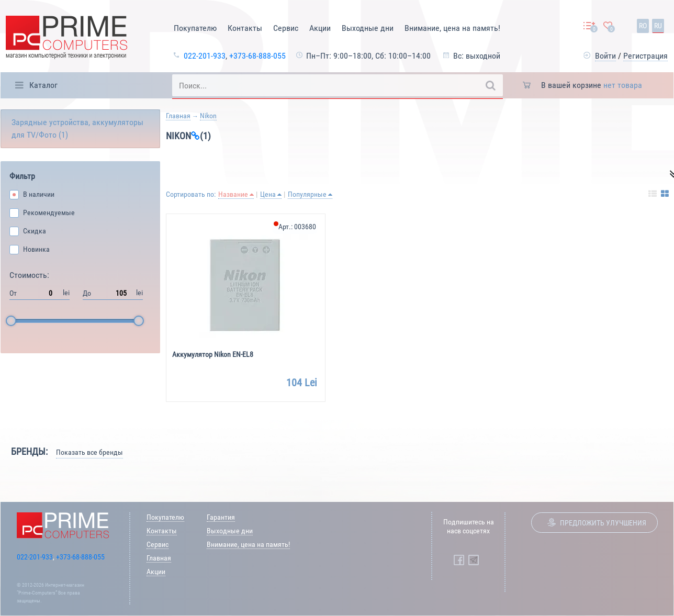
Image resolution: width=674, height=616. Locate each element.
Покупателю (195, 28)
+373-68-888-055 (257, 56)
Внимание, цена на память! (452, 28)
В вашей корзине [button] (592, 85)
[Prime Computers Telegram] (474, 560)
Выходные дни (368, 28)
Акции (320, 28)
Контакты (245, 28)
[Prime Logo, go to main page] (66, 39)
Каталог (43, 85)
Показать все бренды (89, 452)
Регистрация (645, 56)
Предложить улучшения (603, 523)
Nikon (208, 116)
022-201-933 (205, 56)
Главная (178, 116)
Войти (605, 56)
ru (658, 26)
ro (643, 26)
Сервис (286, 28)
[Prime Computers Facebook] (459, 560)
